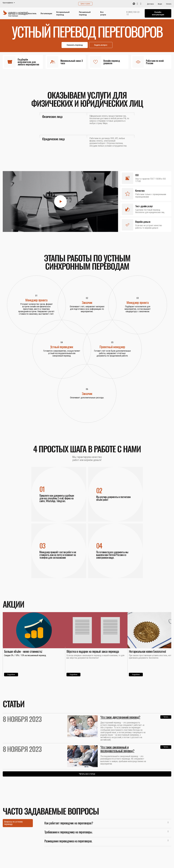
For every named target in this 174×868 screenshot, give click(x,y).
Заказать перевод (75, 45)
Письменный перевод (85, 13)
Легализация (46, 13)
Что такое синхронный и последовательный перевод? (117, 749)
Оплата (169, 4)
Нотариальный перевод (63, 13)
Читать (166, 717)
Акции (160, 4)
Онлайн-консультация (158, 13)
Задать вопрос (101, 45)
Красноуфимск (8, 3)
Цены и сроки (85, 4)
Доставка (150, 4)
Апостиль (32, 13)
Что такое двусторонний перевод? (120, 717)
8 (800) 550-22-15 (133, 13)
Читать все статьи (87, 774)
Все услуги (103, 13)
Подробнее (11, 675)
